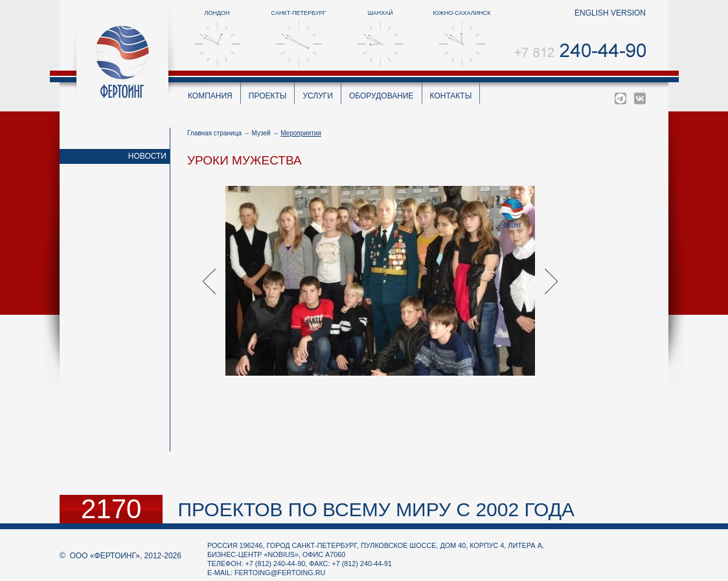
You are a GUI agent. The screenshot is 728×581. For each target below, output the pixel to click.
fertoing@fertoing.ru (280, 573)
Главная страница (214, 133)
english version (610, 13)
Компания (210, 96)
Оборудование (381, 96)
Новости (147, 156)
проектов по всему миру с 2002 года (376, 509)
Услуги (318, 96)
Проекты (268, 96)
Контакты (451, 96)
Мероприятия (301, 133)
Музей (261, 133)
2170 (111, 509)
